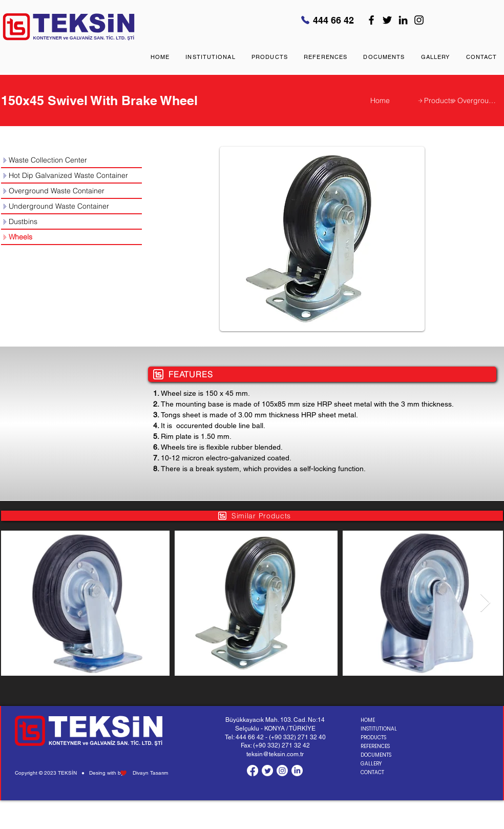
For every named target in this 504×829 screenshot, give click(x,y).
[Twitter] (387, 20)
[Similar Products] (252, 516)
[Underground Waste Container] (71, 207)
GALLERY (371, 764)
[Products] (435, 100)
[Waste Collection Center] (71, 160)
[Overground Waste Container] (473, 100)
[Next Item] (485, 603)
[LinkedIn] (403, 20)
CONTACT (372, 772)
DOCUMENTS (376, 755)
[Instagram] (419, 20)
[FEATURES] (322, 374)
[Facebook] (371, 20)
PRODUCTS (373, 737)
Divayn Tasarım (150, 773)
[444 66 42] (329, 20)
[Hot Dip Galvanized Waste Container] (71, 176)
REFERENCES (375, 746)
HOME (368, 720)
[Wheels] (71, 237)
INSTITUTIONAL (378, 729)
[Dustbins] (71, 222)
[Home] (394, 100)
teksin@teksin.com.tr (275, 754)
